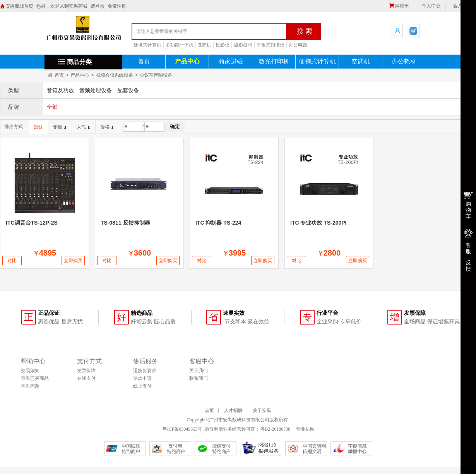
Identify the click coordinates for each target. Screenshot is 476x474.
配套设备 (128, 90)
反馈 (468, 266)
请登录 (98, 6)
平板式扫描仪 (271, 45)
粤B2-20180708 (275, 429)
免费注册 (117, 6)
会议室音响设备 (156, 75)
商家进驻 (231, 61)
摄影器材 (243, 45)
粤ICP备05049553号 (182, 429)
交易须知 (30, 371)
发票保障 (86, 371)
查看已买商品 (35, 378)
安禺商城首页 (19, 6)
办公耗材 (404, 61)
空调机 (361, 61)
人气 (83, 127)
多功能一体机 (180, 45)
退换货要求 (145, 371)
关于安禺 (262, 410)
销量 (60, 127)
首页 (144, 61)
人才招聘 (233, 410)
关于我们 (199, 371)
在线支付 (86, 378)
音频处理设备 (96, 90)
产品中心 (187, 61)
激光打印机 (274, 61)
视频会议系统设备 (115, 75)
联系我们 (199, 378)
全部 (52, 107)
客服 (468, 248)
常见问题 (30, 386)
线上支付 (142, 386)
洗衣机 (204, 45)
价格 (107, 127)
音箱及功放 (60, 90)
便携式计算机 (147, 45)
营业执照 (305, 429)
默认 (38, 127)
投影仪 (223, 45)
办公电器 (298, 45)
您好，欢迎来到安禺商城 (62, 6)
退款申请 (142, 378)
